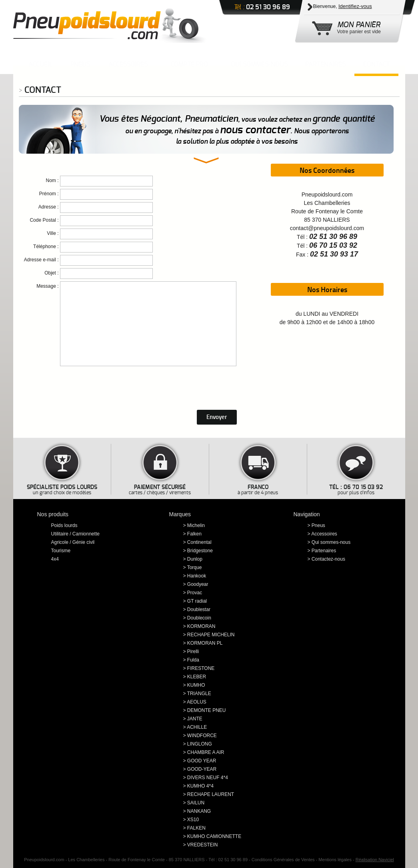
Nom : (52, 180)
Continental (199, 542)
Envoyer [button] (217, 417)
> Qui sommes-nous (329, 542)
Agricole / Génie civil (73, 542)
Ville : (53, 233)
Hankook (197, 576)
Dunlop (195, 559)
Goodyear (198, 584)
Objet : (51, 273)
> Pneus (316, 525)
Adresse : (49, 207)
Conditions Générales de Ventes (283, 860)
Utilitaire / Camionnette (75, 534)
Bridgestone (200, 551)
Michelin (196, 525)
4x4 (55, 559)
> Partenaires (322, 551)
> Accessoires (322, 534)
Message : (47, 286)
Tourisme (61, 551)
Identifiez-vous (355, 6)
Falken (194, 534)
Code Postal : (44, 220)
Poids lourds (64, 525)
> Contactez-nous (326, 559)
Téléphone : (46, 247)
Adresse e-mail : (41, 260)
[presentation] (80, 385)
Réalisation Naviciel (375, 860)
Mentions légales (335, 860)
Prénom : (49, 194)
